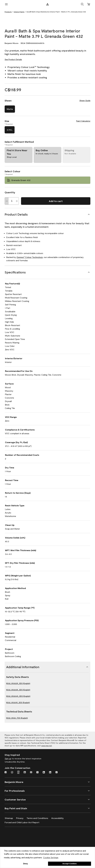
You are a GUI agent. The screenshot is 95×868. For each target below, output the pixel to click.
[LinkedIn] (50, 773)
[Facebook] (6, 773)
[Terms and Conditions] (39, 818)
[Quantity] (12, 201)
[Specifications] (47, 272)
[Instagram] (12, 773)
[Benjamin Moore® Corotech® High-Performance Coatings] (17, 833)
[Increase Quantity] (17, 201)
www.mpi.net (47, 746)
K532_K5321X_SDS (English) (18, 702)
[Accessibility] (59, 818)
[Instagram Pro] (18, 773)
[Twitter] (37, 773)
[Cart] (89, 4)
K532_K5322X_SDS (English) (18, 683)
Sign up (8, 758)
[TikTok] (56, 773)
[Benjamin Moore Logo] (47, 4)
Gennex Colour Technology (30, 257)
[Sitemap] (10, 818)
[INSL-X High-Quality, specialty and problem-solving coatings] (17, 841)
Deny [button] (25, 864)
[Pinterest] (31, 773)
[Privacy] (21, 818)
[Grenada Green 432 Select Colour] (47, 180)
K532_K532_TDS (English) (17, 718)
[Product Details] (47, 214)
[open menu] (6, 4)
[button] (82, 4)
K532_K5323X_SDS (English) (18, 690)
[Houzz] (44, 773)
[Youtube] (25, 773)
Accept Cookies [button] (69, 864)
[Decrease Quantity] (7, 201)
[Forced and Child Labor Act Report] (24, 822)
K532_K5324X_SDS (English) (18, 696)
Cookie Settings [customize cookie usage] (51, 857)
